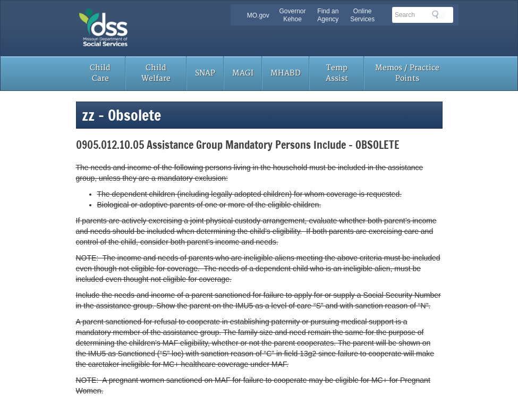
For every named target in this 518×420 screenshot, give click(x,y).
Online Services (362, 15)
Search (438, 14)
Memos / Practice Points (407, 73)
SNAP (205, 73)
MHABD (286, 73)
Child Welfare (156, 73)
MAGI (243, 73)
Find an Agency (328, 15)
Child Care (100, 73)
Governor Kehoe (292, 15)
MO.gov (258, 15)
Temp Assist (337, 73)
